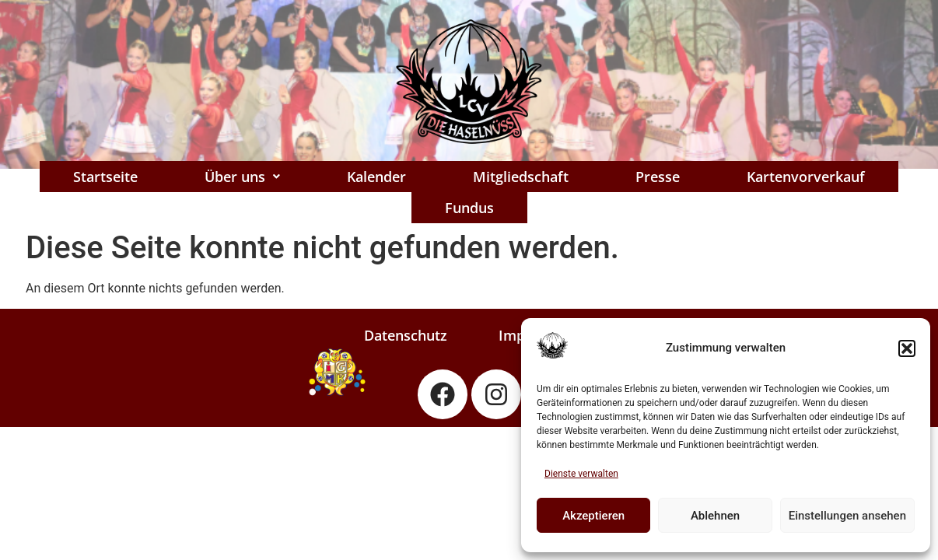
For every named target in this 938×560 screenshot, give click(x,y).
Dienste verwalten (581, 474)
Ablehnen (715, 516)
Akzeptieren (593, 516)
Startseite (105, 177)
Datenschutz (406, 335)
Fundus (469, 208)
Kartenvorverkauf (806, 177)
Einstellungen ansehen (847, 516)
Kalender (376, 177)
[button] (907, 348)
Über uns (242, 177)
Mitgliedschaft (521, 177)
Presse (658, 177)
